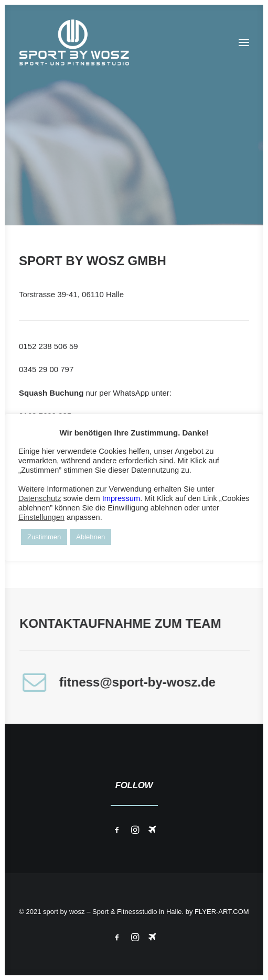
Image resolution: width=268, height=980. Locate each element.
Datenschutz (40, 498)
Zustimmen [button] (44, 537)
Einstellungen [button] (41, 517)
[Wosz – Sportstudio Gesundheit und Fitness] (80, 42)
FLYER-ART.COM (222, 912)
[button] (244, 42)
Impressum (121, 498)
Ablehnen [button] (90, 537)
